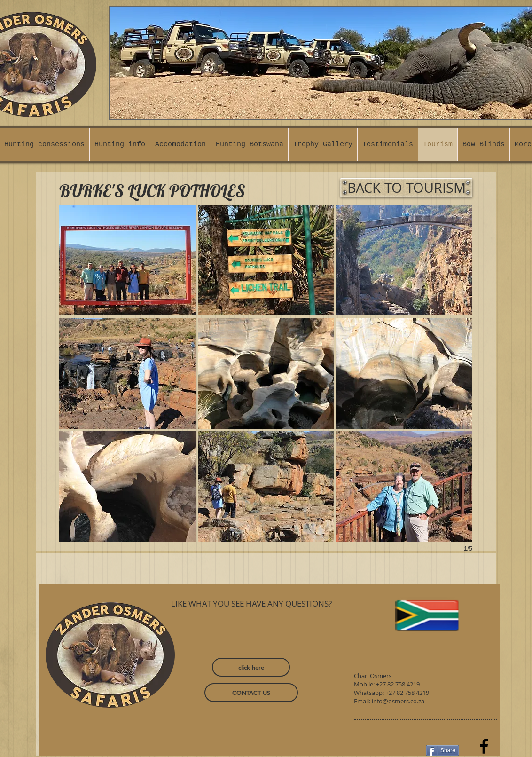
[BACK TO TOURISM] (406, 188)
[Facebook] (484, 746)
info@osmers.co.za (398, 701)
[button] (127, 260)
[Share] (442, 750)
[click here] (251, 667)
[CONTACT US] (251, 693)
